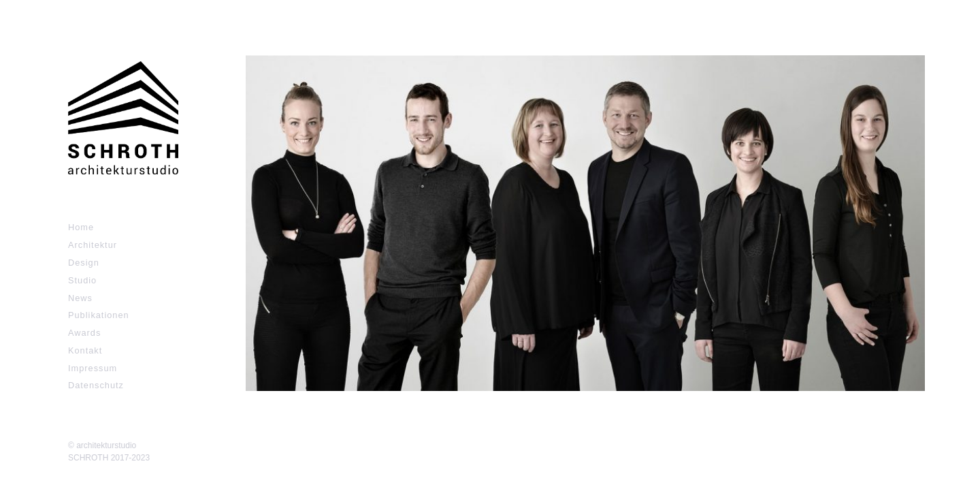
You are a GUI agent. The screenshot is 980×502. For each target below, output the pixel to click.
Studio (82, 280)
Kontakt (85, 350)
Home (81, 227)
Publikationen (99, 315)
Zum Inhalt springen (54, 7)
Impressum (93, 368)
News (80, 298)
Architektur (93, 245)
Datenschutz (96, 385)
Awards (84, 333)
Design (84, 263)
